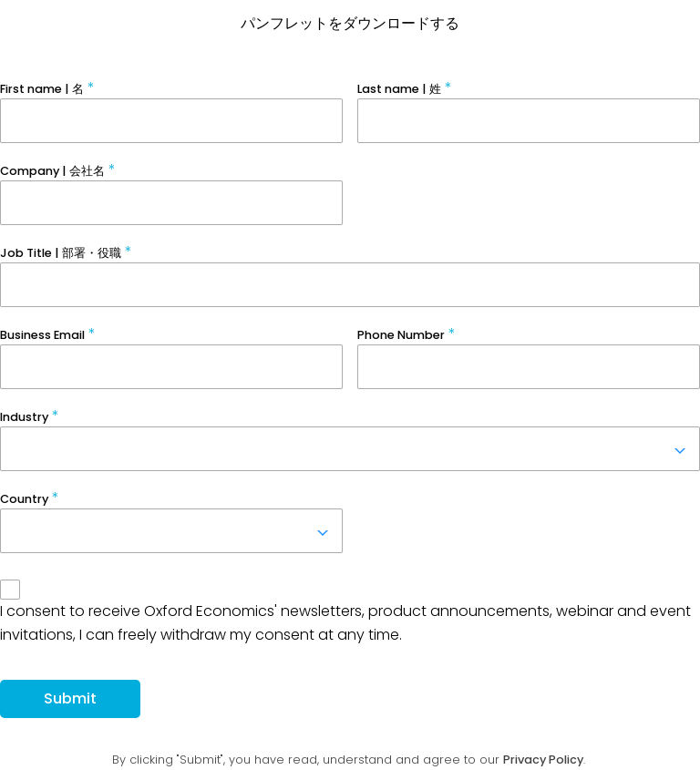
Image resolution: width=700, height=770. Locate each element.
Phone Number (401, 335)
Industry (24, 417)
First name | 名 (42, 89)
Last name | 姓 (399, 89)
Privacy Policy (543, 760)
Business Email (42, 335)
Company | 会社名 (52, 171)
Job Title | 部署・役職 (61, 253)
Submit (70, 698)
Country (24, 499)
